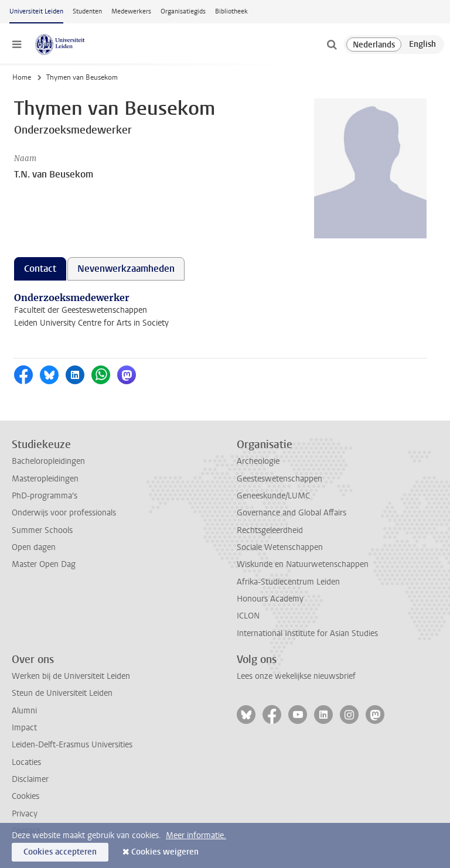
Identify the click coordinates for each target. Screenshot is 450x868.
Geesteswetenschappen (279, 479)
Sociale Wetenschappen (280, 547)
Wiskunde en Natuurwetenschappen (303, 564)
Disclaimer (30, 779)
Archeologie (258, 461)
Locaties (26, 762)
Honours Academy (270, 599)
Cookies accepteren (60, 852)
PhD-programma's (45, 496)
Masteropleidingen (45, 479)
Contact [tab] (40, 269)
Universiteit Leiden (36, 11)
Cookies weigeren (165, 852)
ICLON (248, 616)
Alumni (24, 711)
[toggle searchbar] (332, 45)
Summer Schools (42, 530)
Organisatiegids (183, 11)
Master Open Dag (44, 564)
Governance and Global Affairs (292, 513)
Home (22, 77)
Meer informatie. (196, 835)
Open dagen (34, 547)
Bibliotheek (231, 11)
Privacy (25, 814)
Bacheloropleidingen (48, 461)
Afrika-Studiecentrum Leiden (288, 582)
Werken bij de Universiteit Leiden (71, 676)
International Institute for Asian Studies (307, 633)
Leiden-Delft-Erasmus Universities (72, 745)
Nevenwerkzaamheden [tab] (126, 269)
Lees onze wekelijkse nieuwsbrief (296, 676)
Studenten (87, 11)
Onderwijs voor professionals (64, 513)
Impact (24, 728)
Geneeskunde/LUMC (273, 496)
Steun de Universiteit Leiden (62, 693)
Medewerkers (131, 11)
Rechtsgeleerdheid (270, 530)
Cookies (25, 796)
